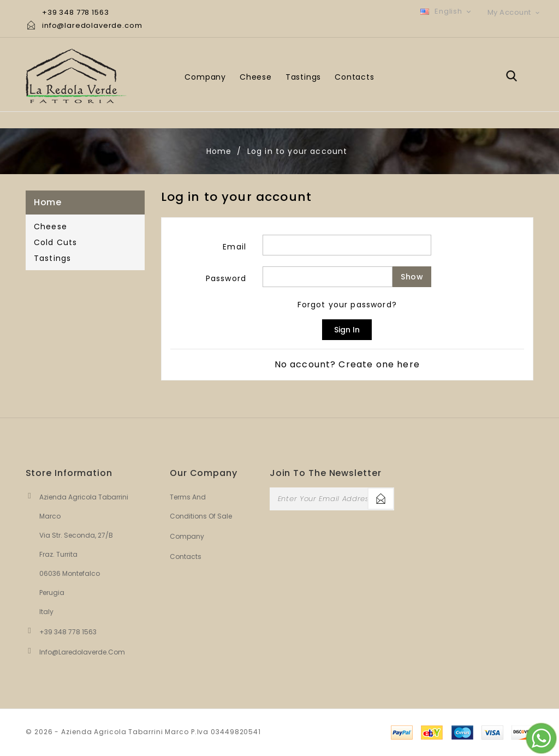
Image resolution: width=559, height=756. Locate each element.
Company (205, 77)
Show (412, 277)
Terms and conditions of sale (191, 507)
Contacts (354, 77)
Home (47, 202)
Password (226, 278)
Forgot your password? (347, 305)
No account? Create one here (347, 364)
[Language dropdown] (447, 11)
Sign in (347, 330)
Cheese (256, 77)
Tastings (303, 77)
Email (234, 247)
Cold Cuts (55, 242)
